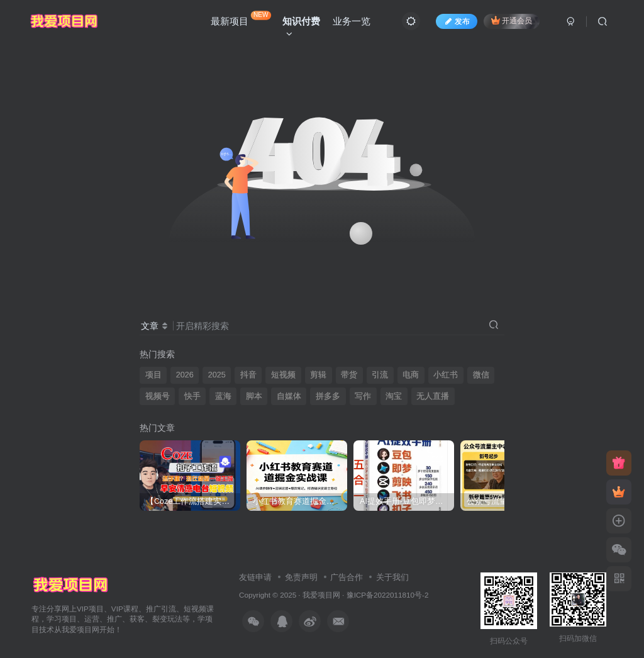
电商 (411, 375)
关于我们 (392, 577)
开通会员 (512, 20)
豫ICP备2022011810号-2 (388, 595)
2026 (185, 375)
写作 (363, 396)
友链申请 (255, 577)
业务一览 (352, 21)
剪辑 (318, 375)
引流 (380, 375)
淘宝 (394, 396)
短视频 (283, 375)
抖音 (248, 375)
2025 (217, 375)
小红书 (446, 375)
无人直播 (433, 396)
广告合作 (347, 577)
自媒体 (289, 396)
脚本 (254, 396)
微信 (481, 375)
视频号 (158, 396)
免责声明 (301, 577)
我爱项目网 (321, 595)
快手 (192, 396)
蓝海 (223, 396)
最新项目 (241, 19)
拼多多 (328, 396)
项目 (153, 375)
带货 (349, 375)
